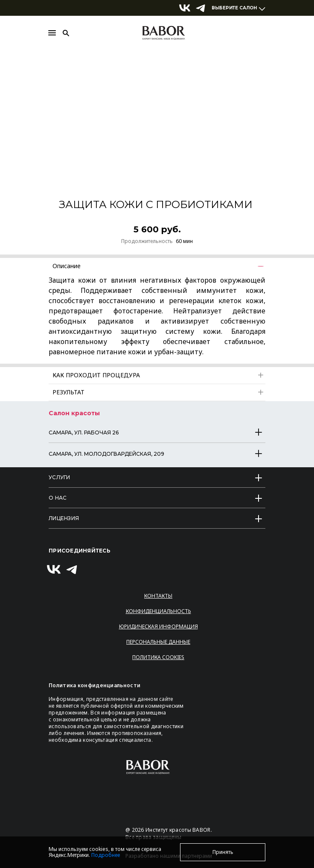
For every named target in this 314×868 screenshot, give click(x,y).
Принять (223, 852)
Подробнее (106, 855)
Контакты (158, 596)
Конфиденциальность (158, 611)
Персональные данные (158, 642)
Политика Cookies (158, 657)
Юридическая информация (158, 626)
